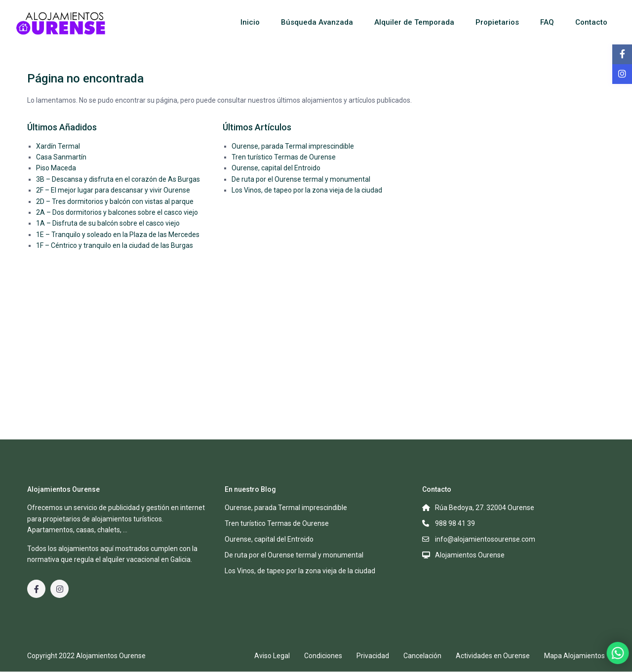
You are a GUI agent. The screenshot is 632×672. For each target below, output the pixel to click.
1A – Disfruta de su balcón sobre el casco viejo (108, 223)
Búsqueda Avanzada (317, 22)
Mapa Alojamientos (574, 656)
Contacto (591, 22)
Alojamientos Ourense (470, 555)
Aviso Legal (272, 656)
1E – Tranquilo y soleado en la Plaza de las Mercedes (118, 235)
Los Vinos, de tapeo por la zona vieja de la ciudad (307, 190)
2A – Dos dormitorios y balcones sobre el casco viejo (117, 212)
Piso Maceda (56, 168)
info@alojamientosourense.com (485, 539)
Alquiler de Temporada (414, 22)
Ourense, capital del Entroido (276, 168)
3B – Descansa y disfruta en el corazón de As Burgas (118, 179)
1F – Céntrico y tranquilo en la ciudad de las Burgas (115, 245)
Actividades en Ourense (493, 656)
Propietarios (497, 22)
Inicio (250, 22)
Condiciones (323, 656)
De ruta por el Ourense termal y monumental (301, 179)
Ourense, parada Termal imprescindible (293, 146)
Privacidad (373, 656)
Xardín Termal (58, 146)
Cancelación (422, 656)
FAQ (547, 22)
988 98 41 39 (455, 523)
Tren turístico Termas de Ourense (284, 157)
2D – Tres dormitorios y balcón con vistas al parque (115, 201)
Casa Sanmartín (61, 157)
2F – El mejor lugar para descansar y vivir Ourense (113, 190)
